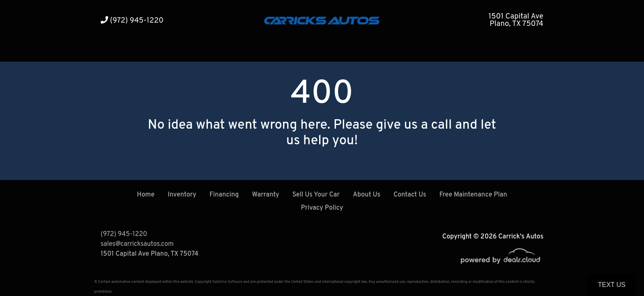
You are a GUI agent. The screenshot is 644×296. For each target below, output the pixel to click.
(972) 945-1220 (132, 21)
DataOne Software (227, 282)
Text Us (612, 285)
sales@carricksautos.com (137, 244)
